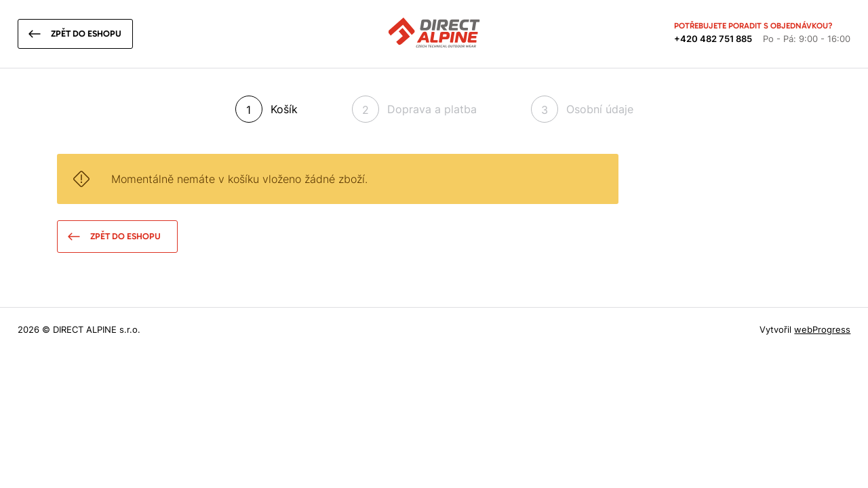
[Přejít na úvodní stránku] (434, 35)
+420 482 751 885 (713, 39)
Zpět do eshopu (86, 34)
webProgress (822, 329)
